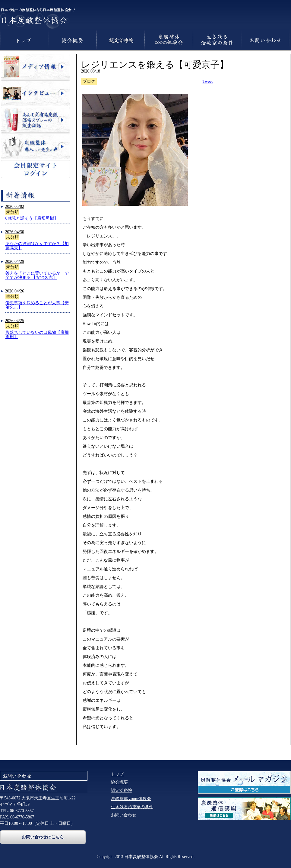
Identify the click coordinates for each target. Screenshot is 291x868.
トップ (117, 774)
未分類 (12, 212)
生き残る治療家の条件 (132, 807)
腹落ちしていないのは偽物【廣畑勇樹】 (37, 335)
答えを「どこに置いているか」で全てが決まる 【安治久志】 (37, 275)
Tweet (208, 81)
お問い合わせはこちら (43, 837)
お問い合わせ (124, 815)
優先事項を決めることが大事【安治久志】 (37, 305)
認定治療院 (122, 791)
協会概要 (119, 782)
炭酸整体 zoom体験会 (131, 799)
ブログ (89, 81)
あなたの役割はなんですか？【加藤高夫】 (37, 246)
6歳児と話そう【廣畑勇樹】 (32, 218)
